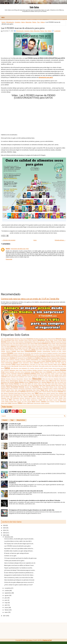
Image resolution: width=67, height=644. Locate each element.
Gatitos (64, 364)
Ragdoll (23, 390)
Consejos (18, 22)
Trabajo (40, 400)
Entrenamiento (46, 359)
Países (49, 384)
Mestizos (21, 381)
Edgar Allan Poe (47, 358)
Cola (51, 350)
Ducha (34, 358)
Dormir (30, 358)
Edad (42, 358)
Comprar (39, 351)
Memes (3, 381)
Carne (27, 348)
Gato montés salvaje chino (45, 366)
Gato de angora (22, 366)
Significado (43, 395)
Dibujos (44, 356)
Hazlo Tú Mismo (27, 370)
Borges (8, 345)
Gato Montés (35, 366)
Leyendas (4, 377)
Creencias (45, 353)
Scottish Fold (62, 393)
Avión (14, 343)
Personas (21, 387)
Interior (38, 374)
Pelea (44, 385)
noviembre (8, 588)
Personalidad (14, 387)
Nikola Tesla (63, 382)
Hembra (35, 370)
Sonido (18, 397)
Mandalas (8, 379)
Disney (8, 358)
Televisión (22, 398)
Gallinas (59, 364)
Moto (8, 382)
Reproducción (55, 392)
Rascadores (29, 390)
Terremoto (43, 398)
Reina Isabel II (39, 392)
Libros (8, 377)
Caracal (3, 348)
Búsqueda (45, 345)
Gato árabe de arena (6, 366)
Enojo (40, 359)
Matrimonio (51, 379)
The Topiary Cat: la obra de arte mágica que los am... (19, 544)
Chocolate (25, 350)
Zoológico (47, 403)
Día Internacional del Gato (34, 356)
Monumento (63, 381)
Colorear (64, 350)
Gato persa (61, 366)
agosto (7, 595)
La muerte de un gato (15, 424)
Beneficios (45, 343)
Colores (3, 351)
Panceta (64, 384)
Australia (64, 342)
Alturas (47, 340)
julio (6, 598)
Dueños (38, 358)
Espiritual (48, 361)
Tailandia (3, 398)
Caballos (50, 345)
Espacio (39, 361)
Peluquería (61, 385)
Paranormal (9, 385)
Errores (14, 361)
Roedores (6, 393)
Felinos (42, 363)
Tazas (8, 398)
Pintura (51, 387)
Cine (40, 350)
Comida (14, 351)
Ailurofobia (21, 340)
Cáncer (47, 347)
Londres (29, 377)
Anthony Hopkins (11, 342)
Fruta (39, 364)
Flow (56, 363)
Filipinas (52, 363)
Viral (28, 403)
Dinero (58, 356)
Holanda (7, 372)
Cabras (54, 345)
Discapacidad (63, 356)
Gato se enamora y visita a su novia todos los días (19, 578)
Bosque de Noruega (15, 345)
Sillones (47, 395)
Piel (40, 387)
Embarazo (12, 359)
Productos (46, 388)
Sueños (35, 397)
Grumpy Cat (59, 368)
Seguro (21, 395)
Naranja (36, 382)
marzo (6, 608)
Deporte (48, 355)
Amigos (56, 340)
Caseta (40, 348)
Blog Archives (21, 420)
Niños (3, 384)
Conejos (64, 351)
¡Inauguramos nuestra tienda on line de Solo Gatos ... (19, 575)
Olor (32, 384)
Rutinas (29, 393)
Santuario (53, 393)
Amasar (52, 340)
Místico (47, 381)
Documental (20, 358)
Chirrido (21, 350)
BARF (29, 343)
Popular (5, 420)
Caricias (19, 348)
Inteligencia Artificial (30, 373)
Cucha (60, 353)
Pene (65, 385)
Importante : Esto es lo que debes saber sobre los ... (19, 548)
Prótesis (51, 388)
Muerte (17, 382)
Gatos (23, 22)
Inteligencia (20, 374)
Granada (46, 368)
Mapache (26, 379)
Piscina (56, 387)
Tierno (64, 398)
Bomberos (4, 345)
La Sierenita (40, 375)
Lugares (46, 377)
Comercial (8, 351)
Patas (40, 385)
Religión (44, 392)
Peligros (53, 385)
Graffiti (41, 368)
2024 (5, 339)
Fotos (13, 364)
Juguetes (24, 375)
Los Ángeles (35, 377)
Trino (47, 400)
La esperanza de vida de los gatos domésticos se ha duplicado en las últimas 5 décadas (34, 500)
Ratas (34, 390)
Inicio (3, 17)
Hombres (12, 372)
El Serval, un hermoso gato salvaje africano (17, 553)
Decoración (43, 355)
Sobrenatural (57, 395)
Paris (19, 385)
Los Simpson (41, 377)
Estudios (16, 363)
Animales (4, 342)
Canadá (43, 347)
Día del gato (24, 356)
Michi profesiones (32, 381)
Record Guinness (58, 390)
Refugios (29, 391)
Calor (17, 347)
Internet (42, 374)
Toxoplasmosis (34, 400)
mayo (6, 603)
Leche (53, 375)
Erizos (10, 361)
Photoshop (36, 387)
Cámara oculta (27, 346)
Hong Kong (17, 372)
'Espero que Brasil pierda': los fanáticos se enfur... (19, 568)
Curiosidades (27, 355)
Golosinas (37, 368)
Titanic (14, 400)
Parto (26, 385)
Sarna (57, 393)
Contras (16, 353)
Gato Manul (29, 366)
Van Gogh (24, 402)
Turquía (60, 400)
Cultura (8, 355)
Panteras (3, 385)
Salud (37, 393)
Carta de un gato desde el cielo (18, 462)
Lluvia (26, 377)
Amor (64, 340)
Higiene (52, 370)
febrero (7, 610)
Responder (9, 259)
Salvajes (41, 393)
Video (10, 403)
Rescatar (61, 391)
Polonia (11, 388)
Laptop (49, 375)
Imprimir (55, 372)
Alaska (26, 340)
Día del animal (18, 356)
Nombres (11, 384)
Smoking (52, 395)
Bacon (17, 343)
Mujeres (21, 382)
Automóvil (8, 343)
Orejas (35, 384)
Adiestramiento (52, 339)
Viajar (3, 403)
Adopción (58, 339)
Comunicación (46, 351)
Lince (17, 377)
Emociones (17, 359)
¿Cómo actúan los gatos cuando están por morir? (18, 585)
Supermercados (48, 397)
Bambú (8, 249)
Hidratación (40, 370)
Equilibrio (3, 361)
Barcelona (25, 343)
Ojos (26, 384)
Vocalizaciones (37, 403)
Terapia (38, 398)
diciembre (7, 537)
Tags (12, 420)
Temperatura (28, 398)
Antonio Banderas (20, 342)
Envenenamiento (62, 359)
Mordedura (4, 382)
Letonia (64, 375)
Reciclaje (51, 390)
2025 (4, 528)
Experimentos (26, 363)
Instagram (14, 374)
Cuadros (49, 353)
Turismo (55, 400)
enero (6, 612)
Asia (55, 342)
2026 (4, 525)
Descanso (58, 355)
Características (9, 348)
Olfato (29, 384)
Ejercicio (63, 358)
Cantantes (63, 346)
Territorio (49, 398)
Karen (28, 375)
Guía (2, 370)
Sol (4, 397)
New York (57, 382)
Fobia (59, 363)
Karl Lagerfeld (34, 375)
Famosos (36, 363)
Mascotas (28, 22)
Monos (59, 381)
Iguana (44, 372)
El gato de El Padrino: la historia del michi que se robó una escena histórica (30, 453)
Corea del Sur (21, 353)
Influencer (64, 372)
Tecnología (16, 398)
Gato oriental (55, 366)
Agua (13, 340)
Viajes (6, 403)
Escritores (19, 361)
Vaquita (29, 402)
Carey (15, 348)
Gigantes (32, 368)
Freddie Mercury (25, 364)
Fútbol (55, 364)
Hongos (22, 372)
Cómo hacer (20, 351)
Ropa (16, 393)
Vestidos (57, 402)
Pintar (47, 387)
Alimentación (10, 22)
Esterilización (9, 363)
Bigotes (54, 343)
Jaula (15, 375)
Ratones (38, 390)
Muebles (12, 382)
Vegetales (38, 402)
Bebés (36, 343)
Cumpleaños (14, 355)
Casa (37, 348)
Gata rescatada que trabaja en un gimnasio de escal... (20, 580)
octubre (7, 591)
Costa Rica (36, 353)
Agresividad (8, 340)
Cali (5, 347)
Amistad (60, 340)
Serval (31, 395)
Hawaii (21, 370)
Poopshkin (16, 388)
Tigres (3, 400)
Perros (8, 387)
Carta (30, 348)
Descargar (64, 355)
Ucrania (11, 401)
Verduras (52, 402)
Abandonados (10, 339)
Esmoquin (34, 361)
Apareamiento (28, 342)
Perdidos (3, 387)
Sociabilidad (63, 395)
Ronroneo (11, 393)
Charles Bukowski (10, 350)
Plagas (60, 387)
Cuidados (4, 355)
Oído (23, 384)
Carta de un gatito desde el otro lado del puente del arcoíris (26, 491)
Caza (50, 348)
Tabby (65, 397)
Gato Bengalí (15, 366)
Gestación (24, 368)
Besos (50, 343)
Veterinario (63, 401)
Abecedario (17, 339)
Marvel (30, 379)
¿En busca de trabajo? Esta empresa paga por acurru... (20, 570)
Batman (32, 343)
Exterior (31, 363)
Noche (7, 384)
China (17, 350)
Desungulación (4, 356)
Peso (31, 387)
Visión (32, 403)
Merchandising (14, 381)
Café (57, 345)
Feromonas (47, 363)
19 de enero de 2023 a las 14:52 (20, 249)
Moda (55, 381)
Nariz (40, 382)
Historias (63, 370)
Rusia (19, 393)
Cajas (2, 347)
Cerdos (64, 348)
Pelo (57, 385)
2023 (2, 339)
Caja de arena (62, 345)
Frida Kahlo (32, 364)
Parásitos (15, 385)
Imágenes (49, 372)
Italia (65, 374)
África (2, 340)
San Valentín (47, 393)
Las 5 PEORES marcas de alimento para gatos (23, 28)
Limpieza (13, 377)
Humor (37, 372)
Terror (53, 398)
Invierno (57, 374)
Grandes (50, 368)
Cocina (47, 350)
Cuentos (64, 353)
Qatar (16, 390)
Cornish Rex (27, 353)
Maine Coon (58, 377)
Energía (28, 359)
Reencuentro (17, 392)
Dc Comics (37, 355)
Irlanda (61, 374)
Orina (43, 384)
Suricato (61, 397)
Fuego (42, 364)
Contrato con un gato (10, 556)
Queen (19, 390)
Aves (11, 343)
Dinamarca (53, 356)
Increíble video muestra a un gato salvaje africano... (19, 551)
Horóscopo (27, 372)
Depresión (53, 355)
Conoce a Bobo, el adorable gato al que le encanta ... (19, 539)
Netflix (53, 382)
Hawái (17, 370)
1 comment (57, 31)
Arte (52, 342)
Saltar (33, 393)
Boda (65, 343)
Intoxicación (47, 374)
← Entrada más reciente (8, 240)
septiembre (8, 593)
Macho (50, 377)
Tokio (21, 400)
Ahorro (17, 340)
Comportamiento (30, 351)
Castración (46, 348)
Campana (38, 347)
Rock (2, 393)
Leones (61, 375)
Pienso (34, 22)
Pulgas (12, 390)
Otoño (46, 384)
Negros (49, 382)
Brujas (29, 345)
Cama (21, 346)
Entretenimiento (54, 359)
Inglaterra (4, 374)
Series (28, 395)
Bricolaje (26, 345)
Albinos (30, 340)
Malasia (64, 377)
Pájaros (60, 384)
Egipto (58, 358)
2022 (4, 535)
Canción (51, 347)
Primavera (34, 388)
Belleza (40, 343)
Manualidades (20, 379)
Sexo (34, 395)
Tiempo (56, 398)
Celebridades (56, 348)
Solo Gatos (34, 7)
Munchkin (27, 382)
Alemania (35, 340)
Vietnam (25, 403)
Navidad (44, 382)
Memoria (8, 381)
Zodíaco (43, 403)
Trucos (51, 400)
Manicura (14, 379)
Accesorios (30, 339)
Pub (65, 388)
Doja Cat (25, 358)
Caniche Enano (57, 347)
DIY (16, 358)
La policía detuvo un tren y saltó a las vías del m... (18, 541)
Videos (43, 22)
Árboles (34, 342)
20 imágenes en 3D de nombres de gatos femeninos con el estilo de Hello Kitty (31, 510)
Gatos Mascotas (14, 368)
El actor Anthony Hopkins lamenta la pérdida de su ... (19, 573)
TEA (11, 398)
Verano (48, 402)
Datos (32, 355)
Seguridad (16, 395)
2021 (4, 616)
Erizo (7, 361)
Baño (21, 343)
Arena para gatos (41, 342)
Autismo (3, 343)
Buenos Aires (35, 345)
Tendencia (33, 398)
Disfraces (3, 358)
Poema (3, 388)
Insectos (9, 374)
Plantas (64, 387)
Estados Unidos (56, 361)
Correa (32, 353)
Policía (7, 388)
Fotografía (8, 364)
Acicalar (36, 339)
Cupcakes (20, 355)
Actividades (41, 339)
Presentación (28, 388)
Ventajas (43, 401)
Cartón (33, 348)
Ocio (20, 384)
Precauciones (22, 388)
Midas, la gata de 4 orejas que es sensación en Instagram (25, 433)
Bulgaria (40, 345)
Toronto (24, 400)
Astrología (59, 342)
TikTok (6, 400)
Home (3, 22)
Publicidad (3, 390)
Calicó (8, 346)
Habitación (6, 370)
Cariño (23, 348)
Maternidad (45, 379)
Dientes (48, 356)
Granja (54, 368)
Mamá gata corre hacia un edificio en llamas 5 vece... (19, 565)
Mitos (51, 381)
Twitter (7, 401)
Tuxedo (3, 402)
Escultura (29, 361)
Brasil (22, 345)
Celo (61, 348)
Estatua (3, 363)
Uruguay (19, 402)
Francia (18, 364)
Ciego (29, 350)
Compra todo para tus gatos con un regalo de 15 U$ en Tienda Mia (30, 299)
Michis (39, 381)
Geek (20, 368)
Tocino (18, 400)
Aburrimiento (23, 339)
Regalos (33, 392)
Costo (40, 353)
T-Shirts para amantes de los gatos (14, 561)
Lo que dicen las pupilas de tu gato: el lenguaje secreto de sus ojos (28, 443)
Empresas (23, 359)
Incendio (59, 372)
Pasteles (36, 385)
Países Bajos (55, 384)
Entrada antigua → (60, 240)
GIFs (28, 368)
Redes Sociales (10, 391)
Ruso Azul (24, 393)
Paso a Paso (31, 385)
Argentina (48, 342)
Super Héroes (40, 396)
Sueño (30, 396)
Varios (33, 401)
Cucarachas (55, 353)
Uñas (15, 401)
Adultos (64, 339)
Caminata (33, 347)
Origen (39, 384)
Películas (48, 385)
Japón (3, 375)
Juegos (19, 375)
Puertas (8, 390)
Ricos (65, 392)
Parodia (22, 385)
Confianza (4, 353)
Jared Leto (11, 375)
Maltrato (3, 379)
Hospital (33, 372)
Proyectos (55, 388)
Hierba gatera (47, 370)
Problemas (40, 388)
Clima (44, 350)
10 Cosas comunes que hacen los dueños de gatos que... (21, 558)
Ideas (41, 372)
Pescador (27, 387)
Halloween (12, 370)
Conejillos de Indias (56, 351)
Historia (57, 370)
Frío (37, 364)
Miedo (43, 381)
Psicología (61, 388)
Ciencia (33, 350)
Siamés (38, 395)
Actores (46, 339)
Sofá (2, 397)
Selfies (24, 395)
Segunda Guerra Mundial (7, 395)
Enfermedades (34, 359)
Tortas (28, 400)
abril (6, 605)
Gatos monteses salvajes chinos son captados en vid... (20, 563)
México (25, 381)
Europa (20, 363)
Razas (42, 390)
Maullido (56, 379)
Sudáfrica (26, 397)
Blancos (58, 343)
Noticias (16, 384)
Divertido (12, 358)
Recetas (46, 390)
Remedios (49, 392)
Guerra (64, 368)
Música (31, 382)
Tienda (61, 398)
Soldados (7, 397)
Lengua (56, 375)
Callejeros (13, 346)
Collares (55, 350)
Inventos (53, 374)
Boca (61, 343)
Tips (38, 22)
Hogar (3, 372)
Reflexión (23, 391)
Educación (54, 358)
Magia (53, 377)
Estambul (64, 361)
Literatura (21, 377)
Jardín (6, 375)
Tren (44, 400)
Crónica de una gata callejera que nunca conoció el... (19, 582)
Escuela (24, 361)
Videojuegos (14, 403)
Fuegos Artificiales (49, 364)
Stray (22, 397)
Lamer (45, 375)
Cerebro (3, 350)
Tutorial (64, 400)
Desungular (11, 356)
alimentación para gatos (46, 77)
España (43, 361)
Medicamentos (63, 379)
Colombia (59, 350)
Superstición (55, 397)
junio (6, 600)
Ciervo (37, 350)
